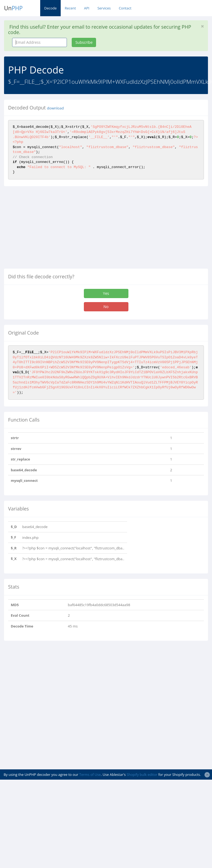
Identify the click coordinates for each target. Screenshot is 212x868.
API (87, 8)
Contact (125, 8)
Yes (106, 293)
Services (104, 8)
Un (13, 8)
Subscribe (84, 42)
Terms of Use (90, 774)
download (55, 108)
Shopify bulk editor (142, 774)
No (106, 307)
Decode (50, 8)
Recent (70, 8)
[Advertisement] (49, 229)
